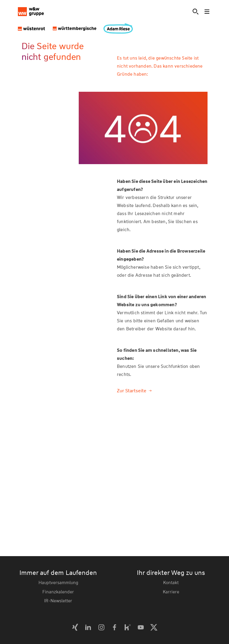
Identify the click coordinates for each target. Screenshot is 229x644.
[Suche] (196, 12)
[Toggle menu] (208, 12)
